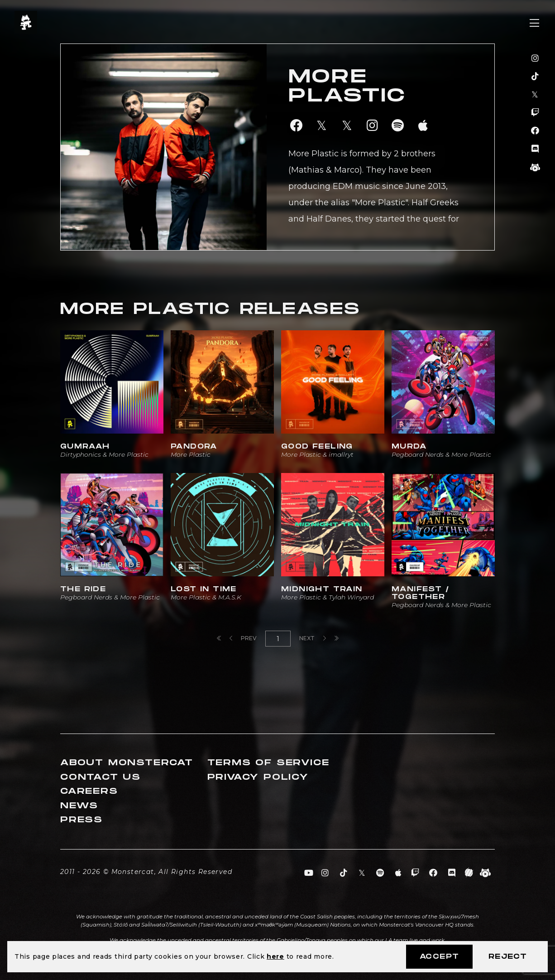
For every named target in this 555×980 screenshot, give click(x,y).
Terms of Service (268, 763)
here (275, 956)
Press (81, 820)
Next (313, 638)
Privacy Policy (258, 777)
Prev (243, 638)
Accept (439, 957)
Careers (89, 791)
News (79, 806)
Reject (508, 957)
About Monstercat (127, 763)
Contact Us (100, 777)
